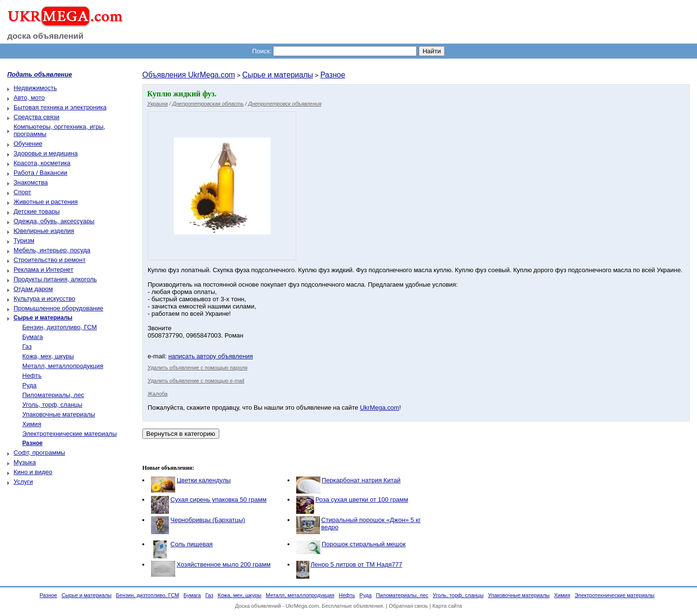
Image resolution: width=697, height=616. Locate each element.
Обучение (28, 144)
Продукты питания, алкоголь (55, 279)
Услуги (23, 482)
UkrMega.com (380, 408)
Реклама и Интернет (43, 269)
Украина (158, 104)
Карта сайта (447, 606)
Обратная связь (408, 606)
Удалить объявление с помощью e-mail (196, 381)
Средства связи (37, 117)
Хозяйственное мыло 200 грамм (224, 564)
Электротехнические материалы (69, 434)
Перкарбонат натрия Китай (361, 480)
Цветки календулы (204, 480)
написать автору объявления (211, 356)
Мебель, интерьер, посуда (52, 250)
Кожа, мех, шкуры (48, 356)
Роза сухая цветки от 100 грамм (362, 500)
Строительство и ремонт (50, 260)
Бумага (32, 337)
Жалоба (158, 394)
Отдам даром (33, 289)
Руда (30, 385)
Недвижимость (35, 88)
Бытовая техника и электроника (60, 107)
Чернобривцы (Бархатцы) (208, 520)
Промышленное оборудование (58, 308)
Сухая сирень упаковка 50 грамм (219, 500)
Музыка (25, 462)
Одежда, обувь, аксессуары (54, 221)
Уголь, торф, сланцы (52, 405)
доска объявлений (45, 36)
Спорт (23, 192)
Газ (27, 346)
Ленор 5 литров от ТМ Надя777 (356, 564)
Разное (333, 75)
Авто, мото (29, 98)
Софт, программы (39, 453)
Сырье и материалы (277, 75)
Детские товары (37, 211)
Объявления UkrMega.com (189, 75)
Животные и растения (46, 202)
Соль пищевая (191, 544)
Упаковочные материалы (59, 414)
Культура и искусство (44, 299)
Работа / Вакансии (40, 173)
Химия (32, 424)
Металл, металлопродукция (63, 366)
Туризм (24, 240)
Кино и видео (33, 472)
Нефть (32, 376)
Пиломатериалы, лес (53, 395)
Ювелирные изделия (44, 231)
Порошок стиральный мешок (364, 544)
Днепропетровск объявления (285, 104)
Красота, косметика (42, 163)
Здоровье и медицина (45, 153)
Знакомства (31, 182)
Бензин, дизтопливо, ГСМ (60, 327)
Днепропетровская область (208, 104)
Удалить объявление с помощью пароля (197, 368)
